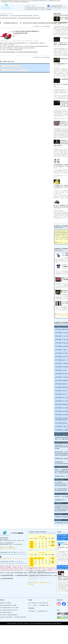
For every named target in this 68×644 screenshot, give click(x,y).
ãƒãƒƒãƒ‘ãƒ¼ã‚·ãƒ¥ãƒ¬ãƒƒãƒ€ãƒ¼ (54, 8)
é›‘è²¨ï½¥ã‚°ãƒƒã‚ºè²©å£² (20, 617)
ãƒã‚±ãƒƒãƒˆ (42, 9)
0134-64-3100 (23, 575)
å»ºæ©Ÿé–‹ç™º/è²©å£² (8, 14)
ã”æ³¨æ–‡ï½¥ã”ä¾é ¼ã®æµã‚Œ (38, 603)
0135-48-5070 (8, 578)
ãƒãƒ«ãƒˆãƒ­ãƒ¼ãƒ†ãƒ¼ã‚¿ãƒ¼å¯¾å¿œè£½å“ (35, 8)
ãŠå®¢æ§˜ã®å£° (44, 605)
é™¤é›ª (64, 8)
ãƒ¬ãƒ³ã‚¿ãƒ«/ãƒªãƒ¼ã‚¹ (6, 612)
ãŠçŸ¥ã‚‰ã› (32, 611)
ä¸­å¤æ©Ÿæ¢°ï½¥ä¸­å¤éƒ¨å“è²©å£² (9, 608)
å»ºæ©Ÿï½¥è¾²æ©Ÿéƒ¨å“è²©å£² (8, 605)
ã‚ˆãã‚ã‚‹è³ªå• (33, 605)
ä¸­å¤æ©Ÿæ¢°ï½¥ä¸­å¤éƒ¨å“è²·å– (9, 610)
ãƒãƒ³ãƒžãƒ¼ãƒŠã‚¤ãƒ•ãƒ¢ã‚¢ (32, 9)
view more (48, 9)
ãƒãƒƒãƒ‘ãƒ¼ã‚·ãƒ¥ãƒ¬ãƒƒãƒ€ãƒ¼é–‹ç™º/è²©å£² (29, 18)
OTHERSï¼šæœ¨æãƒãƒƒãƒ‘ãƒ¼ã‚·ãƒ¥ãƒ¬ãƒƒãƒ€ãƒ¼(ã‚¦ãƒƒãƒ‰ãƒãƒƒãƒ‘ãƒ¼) (19, 41)
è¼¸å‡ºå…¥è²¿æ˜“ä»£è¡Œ (6, 617)
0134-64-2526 (8, 575)
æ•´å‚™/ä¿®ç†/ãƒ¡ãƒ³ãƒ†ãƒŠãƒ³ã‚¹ (9, 615)
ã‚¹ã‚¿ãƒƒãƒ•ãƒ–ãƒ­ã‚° (43, 611)
